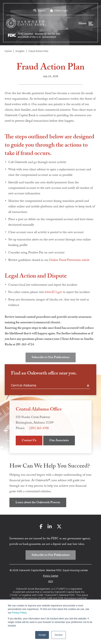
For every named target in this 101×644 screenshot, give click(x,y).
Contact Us (29, 441)
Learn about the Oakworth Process (38, 503)
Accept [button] (42, 635)
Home (8, 51)
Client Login (59, 11)
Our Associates (59, 441)
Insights (20, 51)
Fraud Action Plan (38, 51)
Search (40, 11)
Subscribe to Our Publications (51, 358)
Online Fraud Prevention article (69, 260)
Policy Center (51, 576)
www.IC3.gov (53, 292)
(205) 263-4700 (39, 429)
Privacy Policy (19, 613)
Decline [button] (59, 635)
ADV (51, 581)
